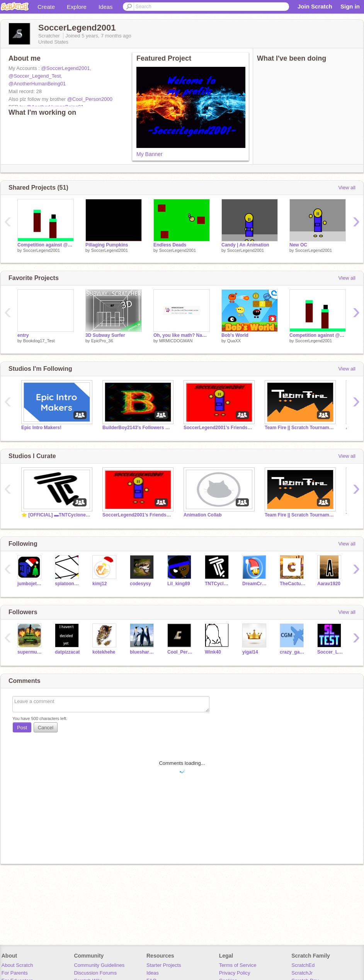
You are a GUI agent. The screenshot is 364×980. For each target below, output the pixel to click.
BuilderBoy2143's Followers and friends (137, 428)
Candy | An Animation (245, 245)
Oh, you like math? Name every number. (182, 335)
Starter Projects (164, 965)
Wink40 (213, 652)
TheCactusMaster (293, 584)
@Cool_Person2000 (90, 99)
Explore (77, 7)
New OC (298, 245)
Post (22, 728)
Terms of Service (238, 965)
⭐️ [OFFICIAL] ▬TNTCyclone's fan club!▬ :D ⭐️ (56, 515)
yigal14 (250, 652)
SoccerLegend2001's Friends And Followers (218, 428)
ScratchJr (302, 973)
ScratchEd (303, 965)
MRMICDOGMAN (176, 341)
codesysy (140, 584)
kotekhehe (104, 652)
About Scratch (17, 965)
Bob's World (235, 335)
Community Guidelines (99, 965)
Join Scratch (315, 6)
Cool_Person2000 (180, 652)
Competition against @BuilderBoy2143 (46, 245)
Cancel (46, 728)
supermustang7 (30, 652)
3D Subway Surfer (105, 335)
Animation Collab (203, 515)
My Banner (150, 154)
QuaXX (234, 341)
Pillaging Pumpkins (107, 245)
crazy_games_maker (293, 652)
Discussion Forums (95, 973)
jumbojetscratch (30, 584)
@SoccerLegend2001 (66, 68)
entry (23, 335)
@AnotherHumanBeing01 (37, 84)
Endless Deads (170, 245)
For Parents (15, 973)
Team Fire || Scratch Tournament (299, 428)
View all (347, 188)
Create (46, 7)
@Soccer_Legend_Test (35, 76)
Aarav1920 (329, 584)
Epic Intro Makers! (41, 428)
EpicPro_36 (102, 341)
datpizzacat (67, 652)
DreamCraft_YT (255, 584)
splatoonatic (68, 584)
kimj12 (100, 584)
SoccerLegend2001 (42, 250)
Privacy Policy (235, 973)
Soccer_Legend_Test (330, 652)
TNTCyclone (218, 584)
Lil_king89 (179, 584)
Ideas (106, 7)
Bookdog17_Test (39, 341)
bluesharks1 (143, 652)
